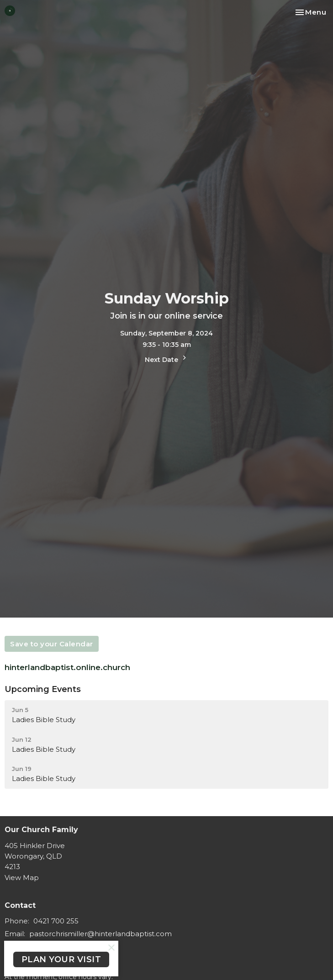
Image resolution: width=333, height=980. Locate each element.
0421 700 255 (56, 921)
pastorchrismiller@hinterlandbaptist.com (100, 934)
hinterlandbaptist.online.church (69, 667)
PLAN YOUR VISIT (61, 959)
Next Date (167, 359)
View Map (22, 878)
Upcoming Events (43, 689)
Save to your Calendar (52, 644)
